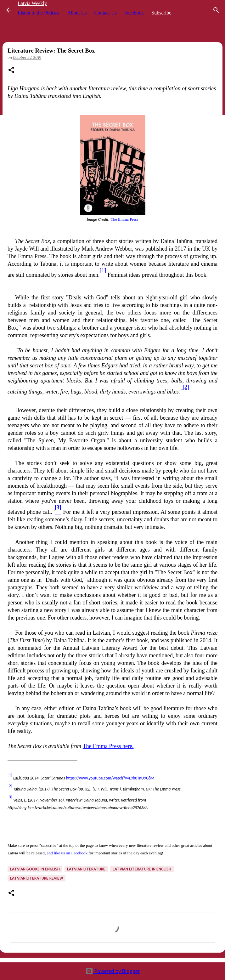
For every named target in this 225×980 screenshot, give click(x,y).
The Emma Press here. (108, 746)
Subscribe (161, 13)
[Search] (216, 10)
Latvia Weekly (32, 3)
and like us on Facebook (67, 853)
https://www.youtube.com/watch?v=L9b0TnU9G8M (110, 778)
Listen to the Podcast (39, 13)
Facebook (134, 13)
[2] (186, 387)
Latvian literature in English (142, 869)
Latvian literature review (37, 878)
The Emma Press (124, 219)
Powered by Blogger (113, 971)
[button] (11, 70)
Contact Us (106, 13)
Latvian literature (86, 869)
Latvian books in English (35, 869)
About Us (77, 13)
